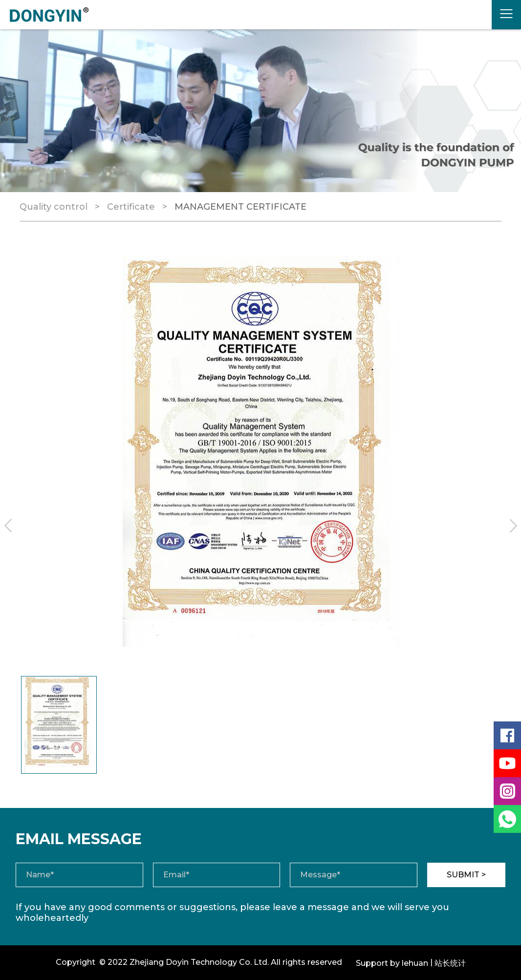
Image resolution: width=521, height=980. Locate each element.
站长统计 (450, 963)
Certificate (131, 207)
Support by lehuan (392, 963)
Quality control (54, 207)
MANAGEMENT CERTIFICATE (240, 207)
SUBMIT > (466, 875)
